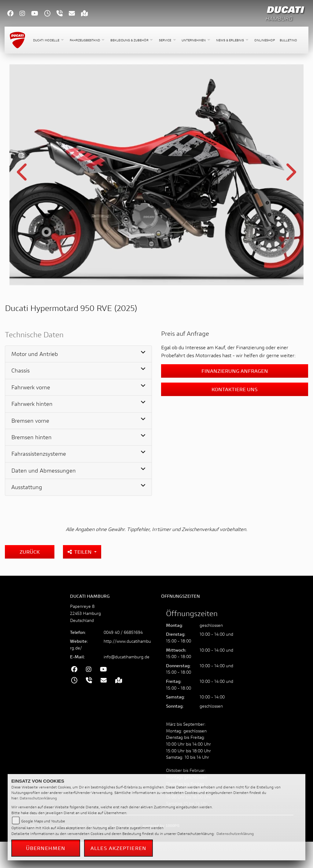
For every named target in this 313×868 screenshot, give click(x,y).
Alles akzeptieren (118, 848)
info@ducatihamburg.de (127, 657)
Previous (23, 176)
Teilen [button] (80, 552)
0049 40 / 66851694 (123, 632)
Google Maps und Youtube (43, 821)
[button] (49, 40)
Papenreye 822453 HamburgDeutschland (85, 613)
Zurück (30, 552)
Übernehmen (46, 848)
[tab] (78, 354)
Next (290, 176)
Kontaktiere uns (235, 389)
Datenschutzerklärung (38, 798)
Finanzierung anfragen (235, 371)
